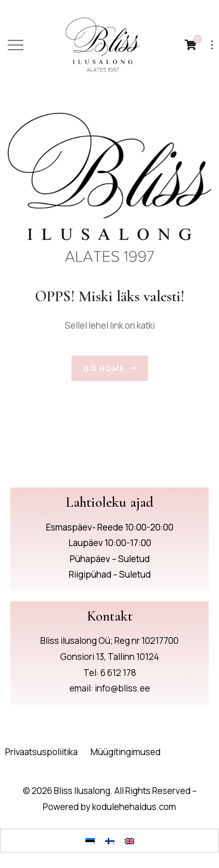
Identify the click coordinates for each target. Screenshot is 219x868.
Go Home (110, 368)
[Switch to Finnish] (110, 841)
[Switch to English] (129, 841)
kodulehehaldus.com (134, 807)
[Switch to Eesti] (90, 841)
